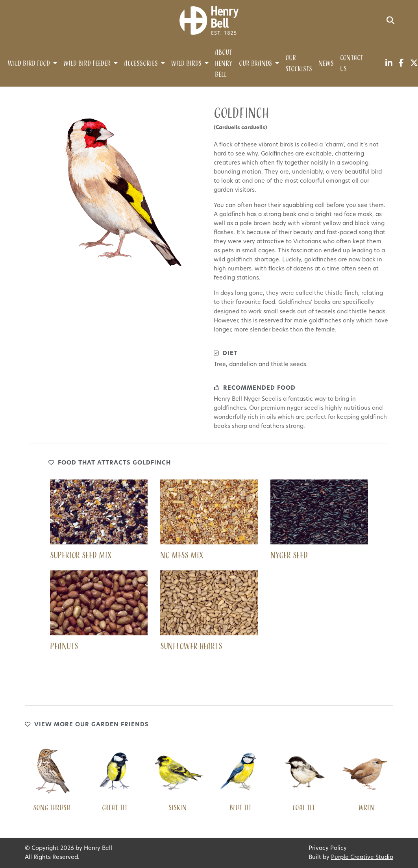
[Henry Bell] (209, 21)
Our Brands (255, 64)
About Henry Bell (224, 64)
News (326, 64)
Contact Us (352, 64)
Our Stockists (299, 64)
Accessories (141, 64)
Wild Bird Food (29, 64)
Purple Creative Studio (362, 858)
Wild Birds (186, 64)
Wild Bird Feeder (87, 64)
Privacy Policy (328, 849)
